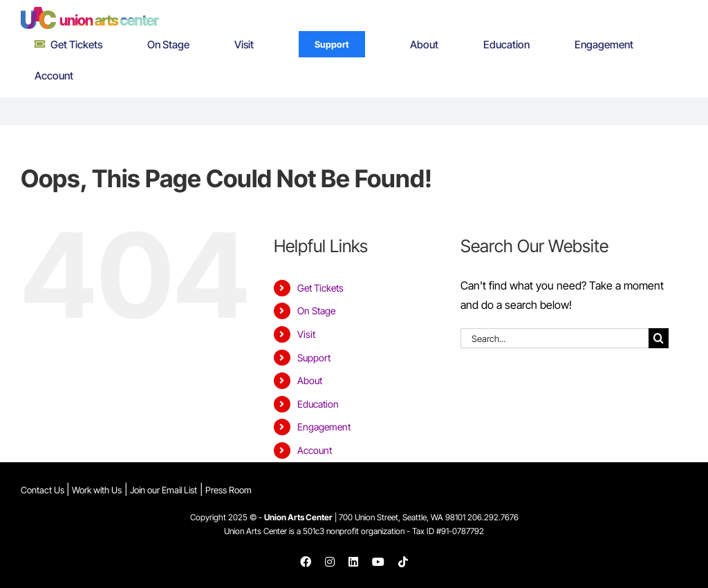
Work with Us (97, 490)
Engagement (324, 427)
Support (314, 358)
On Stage (316, 311)
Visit (306, 334)
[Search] (659, 338)
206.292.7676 (493, 517)
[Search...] (555, 338)
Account (315, 450)
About (310, 380)
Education (318, 404)
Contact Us (44, 490)
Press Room (229, 490)
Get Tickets (320, 288)
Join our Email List (164, 490)
